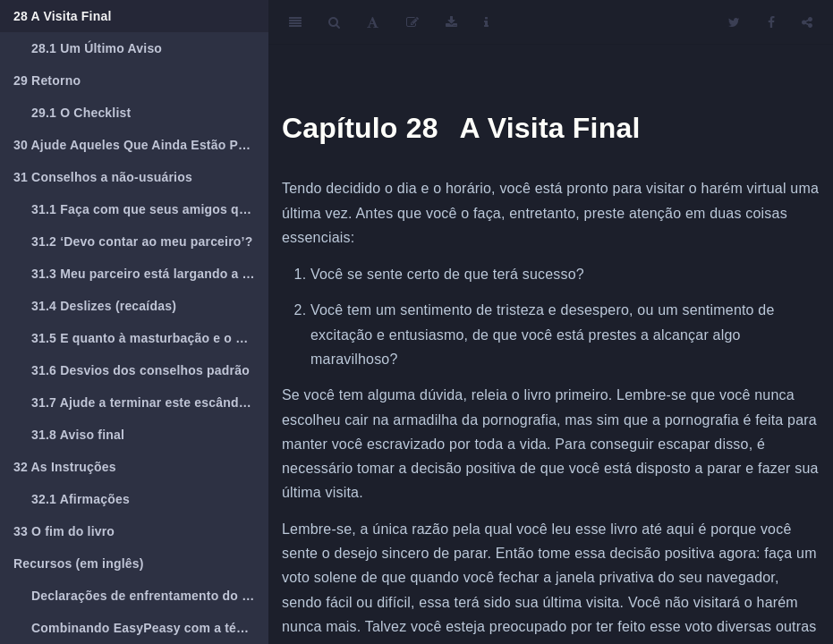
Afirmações (81, 499)
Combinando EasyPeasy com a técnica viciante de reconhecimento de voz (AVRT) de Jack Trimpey (150, 628)
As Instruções (65, 467)
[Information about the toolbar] (486, 22)
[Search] (334, 22)
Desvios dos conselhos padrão (140, 370)
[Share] (807, 22)
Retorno (47, 80)
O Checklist (81, 113)
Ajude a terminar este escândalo (144, 402)
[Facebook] (771, 22)
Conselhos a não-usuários (103, 177)
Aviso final (78, 435)
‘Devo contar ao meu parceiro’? (142, 241)
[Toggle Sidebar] (295, 22)
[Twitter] (734, 22)
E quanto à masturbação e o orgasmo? (150, 338)
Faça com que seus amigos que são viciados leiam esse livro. (150, 209)
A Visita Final (63, 16)
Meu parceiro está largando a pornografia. (150, 274)
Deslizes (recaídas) (104, 306)
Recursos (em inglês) (79, 563)
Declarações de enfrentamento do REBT (150, 596)
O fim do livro (64, 531)
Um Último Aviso (97, 48)
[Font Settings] (373, 22)
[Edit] (412, 22)
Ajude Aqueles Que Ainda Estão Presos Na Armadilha (141, 145)
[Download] (451, 22)
